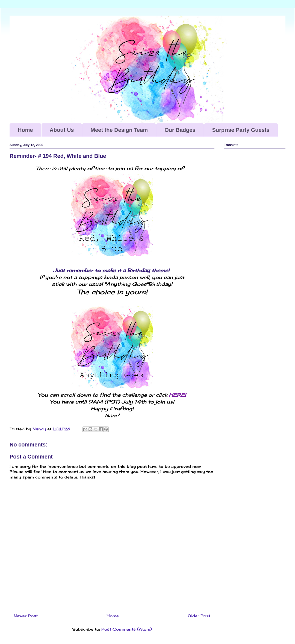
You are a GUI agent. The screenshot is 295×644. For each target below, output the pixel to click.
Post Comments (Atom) (127, 629)
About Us (62, 130)
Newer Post (26, 616)
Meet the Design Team (119, 130)
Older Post (199, 616)
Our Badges (180, 130)
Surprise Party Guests (241, 130)
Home (25, 130)
